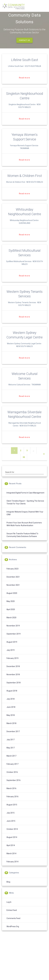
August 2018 (12, 695)
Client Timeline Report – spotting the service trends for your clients (25, 507)
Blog (8, 886)
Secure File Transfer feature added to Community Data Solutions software (22, 540)
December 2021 (13, 581)
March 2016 (11, 793)
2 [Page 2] (22, 455)
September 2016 (14, 785)
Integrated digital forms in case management (25, 497)
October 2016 (12, 777)
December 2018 (13, 671)
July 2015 (11, 817)
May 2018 (11, 720)
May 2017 (11, 752)
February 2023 (12, 573)
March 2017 (11, 760)
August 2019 (12, 647)
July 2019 (11, 655)
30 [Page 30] (25, 462)
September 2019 (14, 638)
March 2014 (11, 858)
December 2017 (13, 736)
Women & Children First (25, 180)
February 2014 (12, 866)
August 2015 (12, 809)
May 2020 (11, 606)
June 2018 (11, 712)
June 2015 (11, 826)
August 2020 (12, 598)
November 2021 (13, 590)
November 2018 (13, 679)
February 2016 (12, 801)
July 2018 (11, 704)
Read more (24, 82)
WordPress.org (13, 931)
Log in (9, 907)
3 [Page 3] (28, 455)
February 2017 (12, 769)
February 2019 (12, 663)
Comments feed (13, 923)
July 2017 (11, 744)
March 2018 (11, 728)
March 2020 (11, 622)
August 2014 (12, 842)
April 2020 (11, 614)
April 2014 (11, 850)
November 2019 (13, 630)
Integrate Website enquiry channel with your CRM (25, 518)
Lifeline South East (25, 64)
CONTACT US (24, 45)
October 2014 (12, 834)
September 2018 (14, 687)
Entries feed (12, 915)
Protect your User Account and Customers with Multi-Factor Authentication (24, 529)
